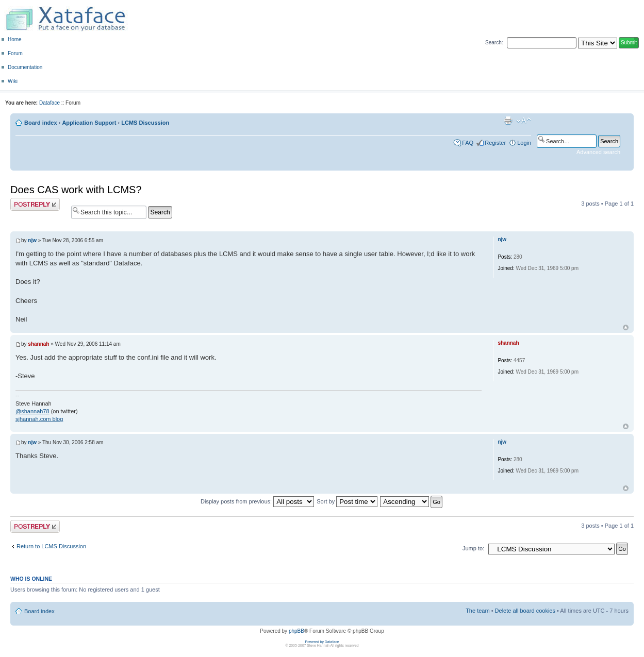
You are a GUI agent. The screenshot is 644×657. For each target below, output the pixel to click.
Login (524, 143)
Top (626, 327)
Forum (15, 53)
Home (15, 39)
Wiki (13, 81)
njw (32, 240)
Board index (41, 123)
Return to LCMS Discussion (51, 546)
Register (495, 143)
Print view (508, 121)
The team (477, 611)
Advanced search (598, 152)
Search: (494, 43)
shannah (38, 344)
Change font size (524, 121)
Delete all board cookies (525, 611)
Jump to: (473, 548)
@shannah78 (32, 411)
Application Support (89, 123)
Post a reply (35, 204)
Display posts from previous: (257, 501)
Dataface (49, 103)
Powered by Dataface (322, 642)
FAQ (468, 143)
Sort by (347, 501)
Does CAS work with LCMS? (76, 190)
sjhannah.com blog (39, 419)
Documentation (25, 67)
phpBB (296, 631)
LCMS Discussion (145, 123)
